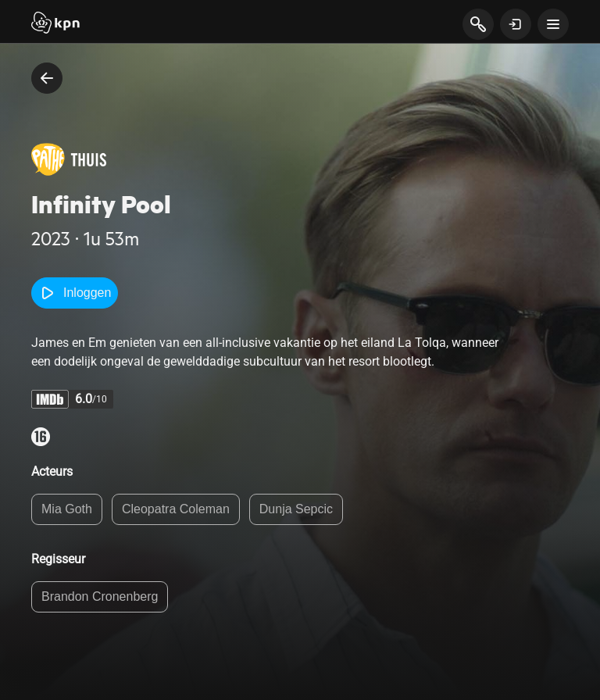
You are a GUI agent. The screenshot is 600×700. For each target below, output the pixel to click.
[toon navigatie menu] (553, 24)
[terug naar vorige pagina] (47, 78)
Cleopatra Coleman (176, 509)
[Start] (55, 24)
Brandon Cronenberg (100, 596)
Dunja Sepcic (296, 509)
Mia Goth (67, 509)
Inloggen (75, 293)
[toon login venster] (516, 24)
